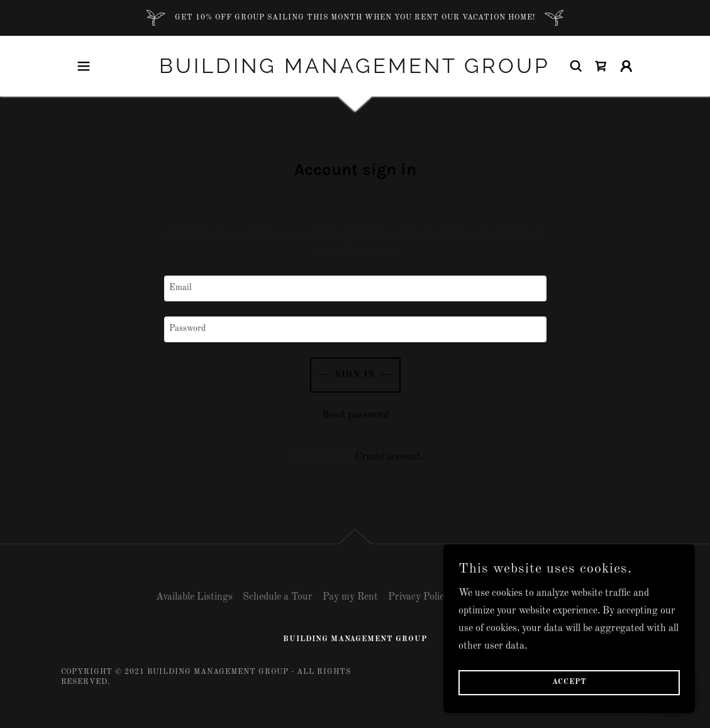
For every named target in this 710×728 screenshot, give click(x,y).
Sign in (355, 374)
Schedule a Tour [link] (278, 597)
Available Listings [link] (194, 597)
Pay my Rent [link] (350, 597)
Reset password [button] (355, 415)
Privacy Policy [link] (419, 597)
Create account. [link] (389, 457)
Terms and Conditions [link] (507, 597)
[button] (84, 66)
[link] (355, 66)
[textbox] (355, 288)
